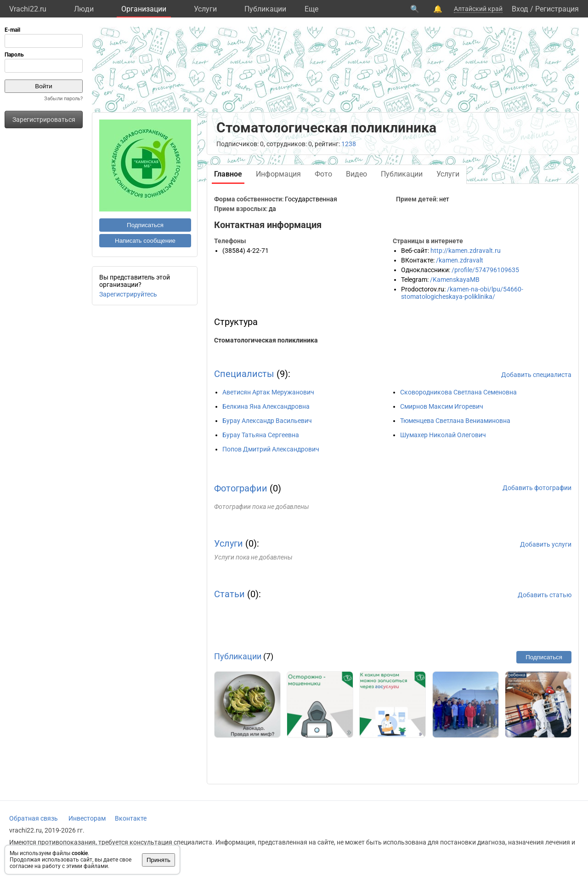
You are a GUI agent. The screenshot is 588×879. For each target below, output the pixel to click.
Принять (158, 860)
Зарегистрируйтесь (128, 294)
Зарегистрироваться (44, 120)
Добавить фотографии (537, 488)
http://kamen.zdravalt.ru (466, 251)
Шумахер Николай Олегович (443, 435)
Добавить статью (545, 595)
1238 (349, 144)
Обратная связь (34, 818)
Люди (84, 9)
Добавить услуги (546, 544)
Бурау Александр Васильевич (267, 421)
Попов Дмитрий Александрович (271, 449)
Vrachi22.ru (28, 9)
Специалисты (244, 374)
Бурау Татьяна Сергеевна (261, 435)
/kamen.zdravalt (460, 260)
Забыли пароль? (63, 99)
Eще (311, 9)
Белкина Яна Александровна (266, 406)
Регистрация (557, 9)
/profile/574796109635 (485, 270)
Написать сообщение (145, 241)
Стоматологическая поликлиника (266, 340)
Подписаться (145, 225)
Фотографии (241, 488)
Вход (520, 9)
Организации (144, 9)
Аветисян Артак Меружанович (268, 392)
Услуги (205, 9)
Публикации (265, 9)
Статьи (229, 594)
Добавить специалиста (536, 375)
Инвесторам (87, 818)
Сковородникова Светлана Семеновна (458, 392)
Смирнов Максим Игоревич (442, 406)
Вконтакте (131, 818)
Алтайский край (478, 9)
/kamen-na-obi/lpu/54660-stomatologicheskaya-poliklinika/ (462, 293)
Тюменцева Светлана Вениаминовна (455, 421)
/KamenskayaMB (455, 280)
